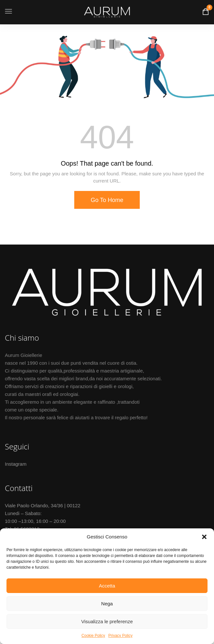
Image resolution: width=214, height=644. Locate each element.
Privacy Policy (120, 636)
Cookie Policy (93, 636)
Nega (107, 604)
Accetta (107, 586)
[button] (204, 537)
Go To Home (107, 200)
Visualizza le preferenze (107, 621)
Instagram (16, 464)
